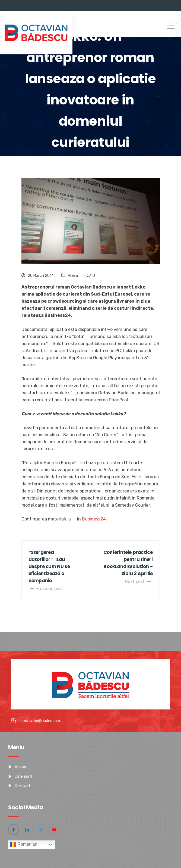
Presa (73, 276)
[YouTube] (54, 829)
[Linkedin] (27, 829)
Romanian (23, 845)
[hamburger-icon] (171, 27)
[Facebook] (14, 829)
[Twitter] (41, 829)
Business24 (94, 519)
